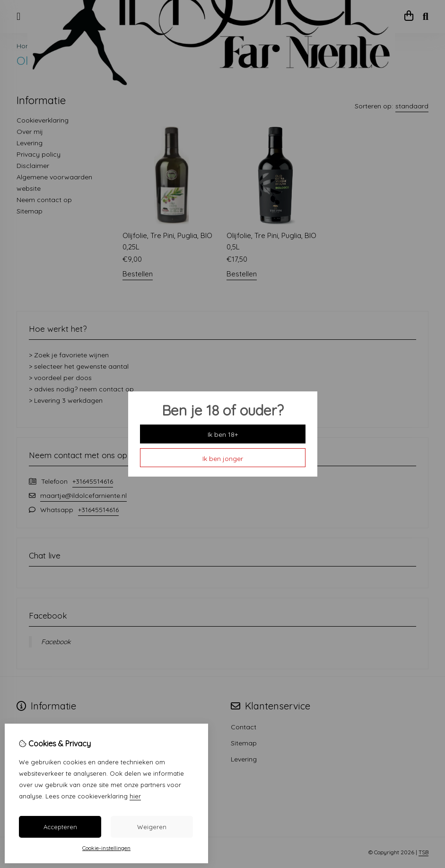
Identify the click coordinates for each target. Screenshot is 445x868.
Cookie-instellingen (106, 848)
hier (135, 796)
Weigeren (152, 827)
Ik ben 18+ (223, 434)
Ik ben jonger (223, 459)
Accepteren (60, 827)
